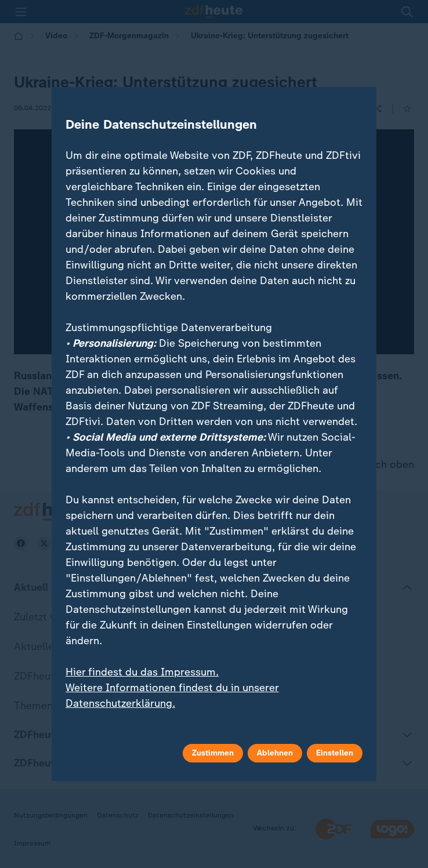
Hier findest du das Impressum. (142, 672)
